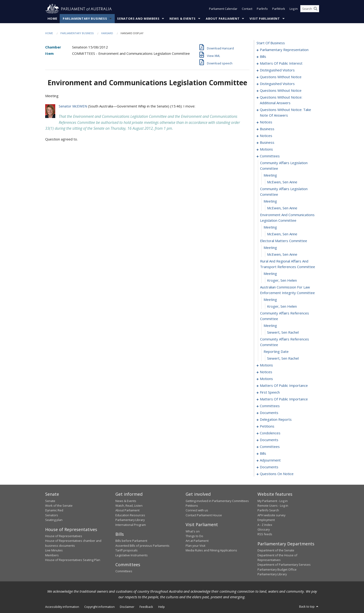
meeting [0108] (270, 300)
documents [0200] (269, 467)
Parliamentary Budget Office (277, 569)
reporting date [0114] (276, 352)
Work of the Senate (59, 506)
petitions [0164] (267, 426)
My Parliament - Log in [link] (273, 501)
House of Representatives (64, 536)
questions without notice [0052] (281, 77)
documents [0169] (269, 440)
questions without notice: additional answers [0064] (281, 100)
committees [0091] (270, 156)
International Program (131, 525)
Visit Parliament (265, 18)
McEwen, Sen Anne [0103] (282, 255)
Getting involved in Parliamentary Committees (217, 501)
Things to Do (194, 536)
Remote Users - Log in (273, 506)
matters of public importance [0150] (284, 399)
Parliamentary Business (85, 18)
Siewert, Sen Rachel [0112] (283, 332)
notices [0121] (266, 372)
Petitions (192, 506)
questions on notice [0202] (277, 474)
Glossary (264, 529)
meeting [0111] (270, 326)
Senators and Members (138, 18)
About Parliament (223, 18)
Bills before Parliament (131, 541)
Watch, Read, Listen (129, 506)
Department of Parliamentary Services (284, 565)
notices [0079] (266, 136)
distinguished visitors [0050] (277, 70)
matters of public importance (284, 386)
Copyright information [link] (99, 607)
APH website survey (271, 515)
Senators (52, 515)
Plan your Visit (195, 546)
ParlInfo (262, 9)
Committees (124, 571)
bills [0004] (263, 57)
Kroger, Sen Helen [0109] (282, 306)
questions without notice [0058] (281, 91)
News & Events (182, 18)
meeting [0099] (270, 227)
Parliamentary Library (130, 520)
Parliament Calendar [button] (223, 9)
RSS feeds (265, 534)
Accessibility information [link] (62, 607)
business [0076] (267, 129)
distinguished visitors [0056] (277, 84)
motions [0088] (266, 149)
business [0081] (267, 143)
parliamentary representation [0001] (284, 50)
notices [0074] (266, 122)
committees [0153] (270, 406)
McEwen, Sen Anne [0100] (282, 234)
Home (53, 18)
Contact (247, 9)
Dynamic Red (54, 510)
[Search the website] (310, 9)
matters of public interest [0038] (281, 63)
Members (52, 555)
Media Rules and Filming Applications (211, 550)
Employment (266, 520)
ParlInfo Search (268, 510)
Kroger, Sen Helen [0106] (282, 281)
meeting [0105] (270, 274)
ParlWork (279, 9)
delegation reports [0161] (276, 420)
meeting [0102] (270, 248)
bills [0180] (263, 454)
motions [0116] (266, 365)
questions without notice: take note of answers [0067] (285, 113)
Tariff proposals (127, 550)
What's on (193, 531)
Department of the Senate (276, 550)
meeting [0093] (270, 175)
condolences (270, 433)
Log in (294, 9)
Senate (50, 501)
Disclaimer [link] (127, 607)
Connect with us (197, 510)
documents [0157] (269, 413)
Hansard (107, 33)
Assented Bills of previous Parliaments (142, 546)
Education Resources (130, 515)
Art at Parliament (197, 541)
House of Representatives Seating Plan (73, 560)
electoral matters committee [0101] (284, 241)
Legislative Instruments (132, 555)
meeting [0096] (270, 201)
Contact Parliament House (204, 515)
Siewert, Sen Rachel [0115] (283, 358)
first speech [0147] (270, 392)
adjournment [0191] (270, 460)
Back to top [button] (309, 606)
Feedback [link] (146, 607)
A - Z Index (265, 525)
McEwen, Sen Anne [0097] (282, 208)
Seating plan (54, 520)
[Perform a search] (316, 9)
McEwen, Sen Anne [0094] (282, 182)
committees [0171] (270, 447)
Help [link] (162, 607)
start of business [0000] (271, 43)
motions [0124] (266, 379)
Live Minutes (54, 550)
